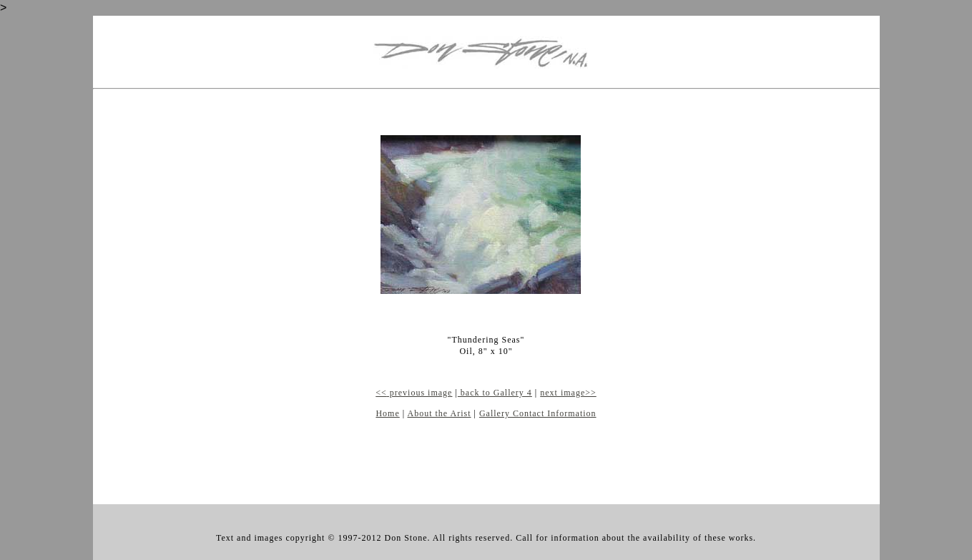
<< (381, 393)
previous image (420, 393)
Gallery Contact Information (538, 413)
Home (387, 413)
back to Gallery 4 (495, 393)
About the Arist (440, 413)
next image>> (568, 393)
